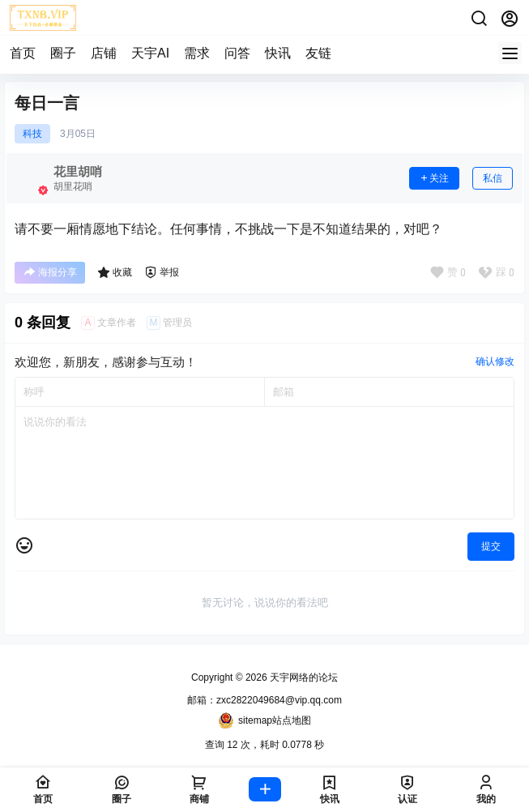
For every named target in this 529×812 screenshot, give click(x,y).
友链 (318, 53)
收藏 (115, 272)
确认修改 (495, 361)
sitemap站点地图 (264, 720)
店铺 (104, 53)
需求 (197, 53)
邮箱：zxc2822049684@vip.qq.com (264, 700)
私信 (493, 178)
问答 (237, 53)
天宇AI (150, 53)
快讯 (278, 53)
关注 (434, 178)
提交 (491, 546)
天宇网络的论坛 (303, 677)
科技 (32, 134)
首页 (23, 53)
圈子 (63, 53)
